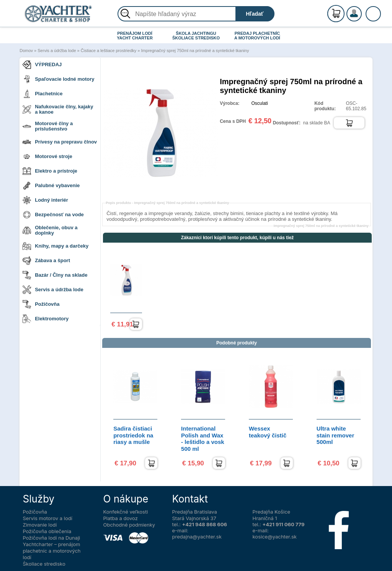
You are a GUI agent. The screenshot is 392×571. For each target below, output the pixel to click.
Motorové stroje (47, 157)
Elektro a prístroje (50, 171)
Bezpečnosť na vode (53, 215)
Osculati (260, 103)
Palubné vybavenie (51, 186)
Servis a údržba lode (57, 51)
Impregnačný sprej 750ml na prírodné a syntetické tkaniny (195, 51)
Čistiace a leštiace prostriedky (109, 51)
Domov (26, 51)
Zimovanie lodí (40, 525)
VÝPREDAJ (42, 65)
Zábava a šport (46, 261)
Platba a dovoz (121, 518)
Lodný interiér (45, 200)
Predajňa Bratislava (195, 512)
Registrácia (362, 11)
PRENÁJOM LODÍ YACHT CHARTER (135, 36)
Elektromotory (46, 319)
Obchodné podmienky (129, 525)
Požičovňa (41, 304)
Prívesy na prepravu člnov (60, 142)
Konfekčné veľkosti (126, 512)
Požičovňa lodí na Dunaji (52, 538)
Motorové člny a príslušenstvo (48, 126)
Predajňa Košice (272, 512)
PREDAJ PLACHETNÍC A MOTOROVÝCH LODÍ (257, 36)
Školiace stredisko (44, 564)
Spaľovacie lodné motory (58, 79)
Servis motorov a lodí (48, 518)
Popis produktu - (167, 203)
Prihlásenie (362, 18)
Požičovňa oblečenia (47, 531)
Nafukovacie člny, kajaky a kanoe (58, 109)
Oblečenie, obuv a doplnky (50, 230)
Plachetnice (42, 94)
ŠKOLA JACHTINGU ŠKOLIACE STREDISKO (196, 36)
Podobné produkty (237, 343)
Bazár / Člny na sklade (55, 275)
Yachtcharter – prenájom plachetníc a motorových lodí (52, 551)
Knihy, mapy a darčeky (56, 246)
